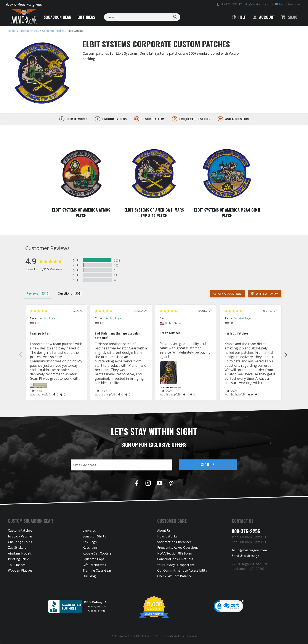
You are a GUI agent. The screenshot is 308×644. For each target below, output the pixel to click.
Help (239, 17)
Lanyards (89, 531)
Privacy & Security (171, 636)
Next (286, 355)
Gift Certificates (94, 565)
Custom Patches (170, 388)
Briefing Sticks (19, 559)
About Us (164, 531)
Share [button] (37, 391)
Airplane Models (20, 554)
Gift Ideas (86, 17)
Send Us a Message (245, 556)
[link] (229, 607)
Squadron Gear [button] (58, 17)
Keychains (90, 548)
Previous (20, 355)
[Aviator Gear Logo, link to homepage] (24, 16)
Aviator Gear (126, 636)
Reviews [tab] (32, 294)
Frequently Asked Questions (178, 548)
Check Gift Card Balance (175, 576)
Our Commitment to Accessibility (182, 571)
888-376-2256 (227, 4)
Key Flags (90, 542)
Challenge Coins (20, 542)
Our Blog (89, 576)
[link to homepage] (12, 31)
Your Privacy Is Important (176, 565)
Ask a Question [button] (229, 294)
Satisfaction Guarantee (174, 542)
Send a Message (287, 4)
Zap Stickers (17, 548)
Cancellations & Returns (175, 559)
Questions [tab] (65, 294)
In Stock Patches (20, 536)
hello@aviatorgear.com (256, 4)
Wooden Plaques (20, 571)
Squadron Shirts (94, 536)
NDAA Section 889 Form (175, 554)
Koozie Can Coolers (97, 554)
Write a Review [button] (267, 294)
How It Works (167, 536)
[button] (55, 395)
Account (264, 17)
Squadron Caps (93, 559)
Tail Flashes (17, 565)
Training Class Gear (97, 571)
